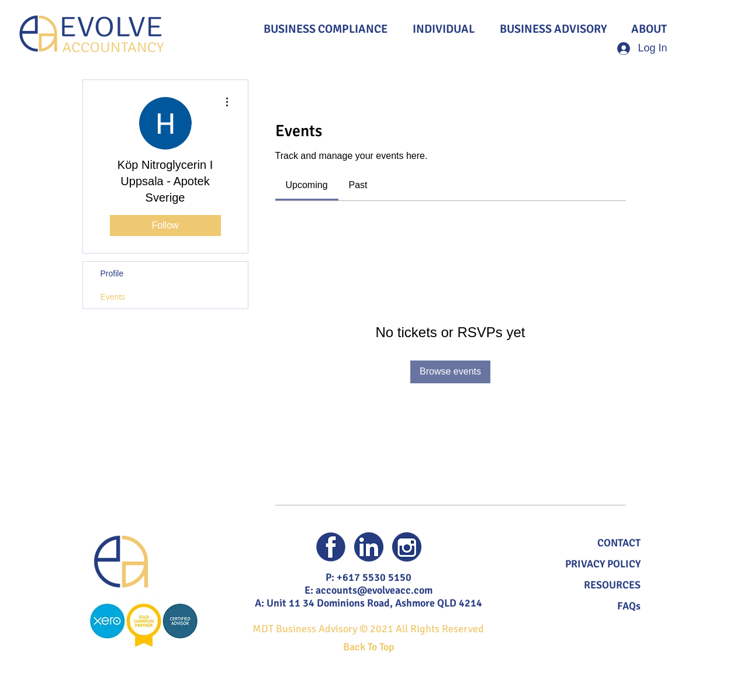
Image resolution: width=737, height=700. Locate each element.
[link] (307, 185)
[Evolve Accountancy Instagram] (407, 547)
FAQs (629, 606)
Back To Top (369, 647)
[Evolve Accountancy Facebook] (331, 547)
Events (113, 297)
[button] (619, 543)
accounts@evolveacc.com (374, 590)
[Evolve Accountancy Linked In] (369, 547)
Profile (112, 273)
